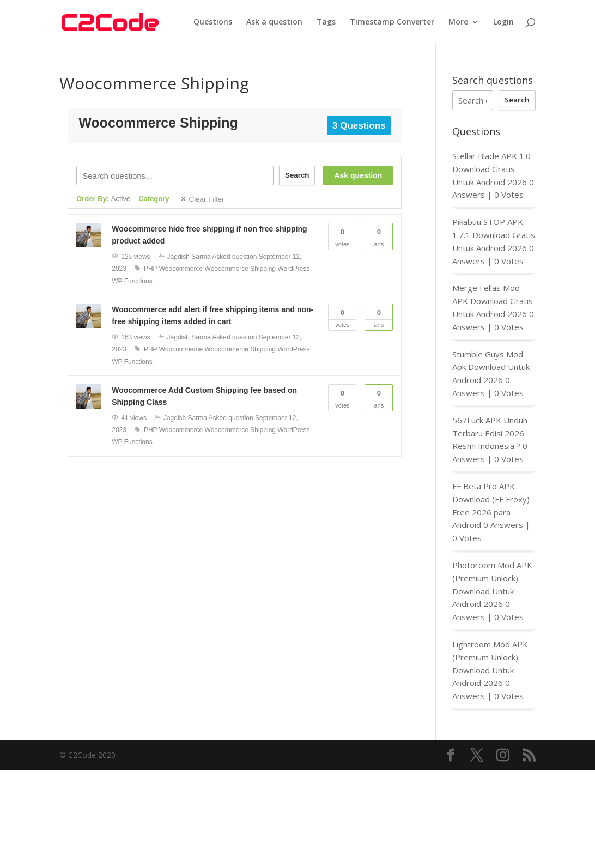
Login (503, 22)
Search (297, 175)
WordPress (293, 269)
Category (154, 199)
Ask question (358, 175)
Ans (379, 235)
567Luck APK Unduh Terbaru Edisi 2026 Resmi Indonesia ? (490, 433)
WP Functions (132, 281)
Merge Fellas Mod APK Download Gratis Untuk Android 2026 (493, 301)
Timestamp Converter (392, 22)
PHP (150, 269)
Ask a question (274, 22)
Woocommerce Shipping (241, 269)
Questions (213, 22)
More (458, 22)
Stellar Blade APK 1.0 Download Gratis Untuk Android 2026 (491, 169)
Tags (326, 22)
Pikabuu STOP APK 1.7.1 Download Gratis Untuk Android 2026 (494, 235)
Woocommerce (181, 269)
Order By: (103, 199)
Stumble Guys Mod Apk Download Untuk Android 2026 (491, 367)
